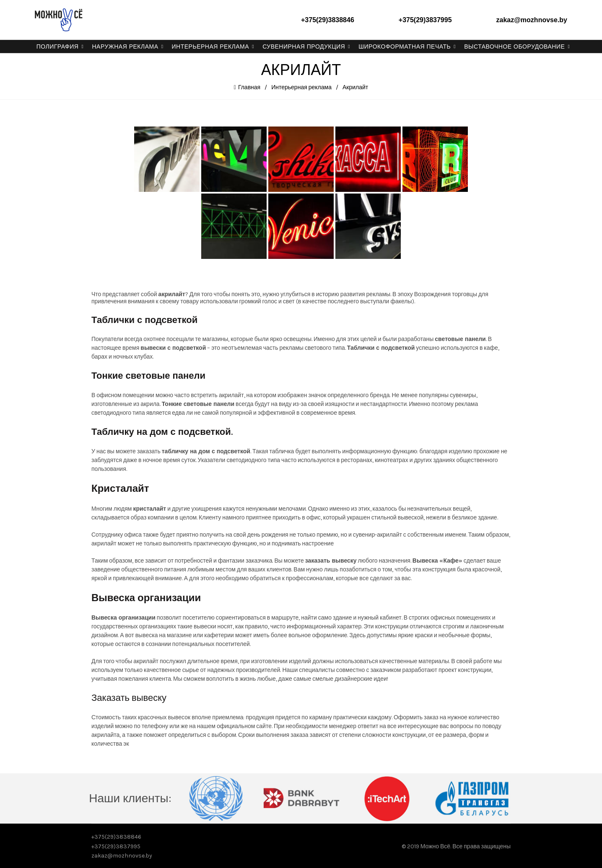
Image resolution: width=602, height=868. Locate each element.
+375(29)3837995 (425, 20)
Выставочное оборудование (514, 46)
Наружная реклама (125, 46)
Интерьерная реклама (211, 46)
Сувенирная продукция (304, 46)
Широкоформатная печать (405, 46)
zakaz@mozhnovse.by (532, 20)
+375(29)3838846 (328, 20)
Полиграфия (58, 46)
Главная (249, 87)
